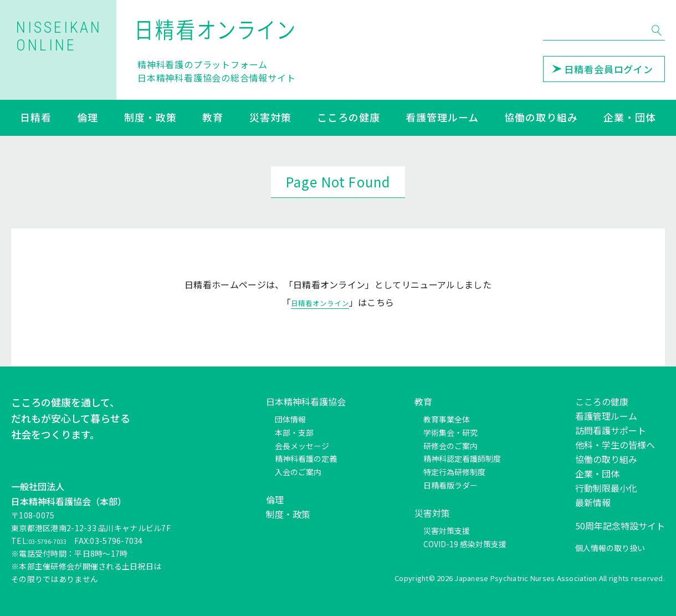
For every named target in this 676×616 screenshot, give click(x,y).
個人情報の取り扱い (610, 548)
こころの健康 (348, 118)
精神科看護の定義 (306, 459)
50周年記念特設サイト (620, 526)
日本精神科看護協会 (306, 401)
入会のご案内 (298, 472)
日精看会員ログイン (603, 69)
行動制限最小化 (606, 488)
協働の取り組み (541, 118)
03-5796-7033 (55, 541)
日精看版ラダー (450, 485)
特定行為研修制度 (454, 472)
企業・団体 (630, 118)
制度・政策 (150, 118)
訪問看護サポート (611, 430)
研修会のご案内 (450, 446)
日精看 (36, 118)
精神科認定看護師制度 (462, 459)
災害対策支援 (447, 531)
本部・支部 (294, 432)
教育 (213, 118)
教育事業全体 (447, 419)
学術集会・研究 (450, 432)
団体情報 (290, 419)
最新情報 (593, 502)
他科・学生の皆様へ (615, 445)
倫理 (88, 118)
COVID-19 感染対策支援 (465, 544)
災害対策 (270, 118)
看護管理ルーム (442, 118)
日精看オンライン (320, 302)
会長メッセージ (302, 446)
